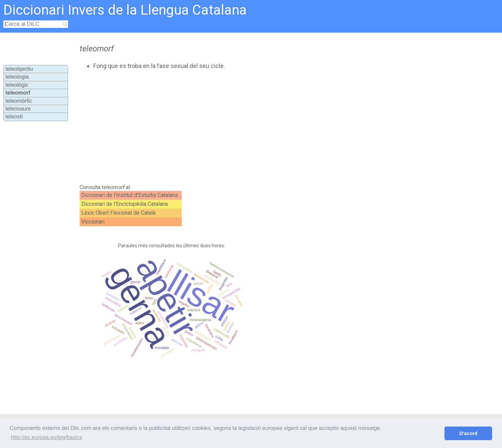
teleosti (14, 117)
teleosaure (18, 109)
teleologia (17, 77)
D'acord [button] (468, 433)
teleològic (17, 85)
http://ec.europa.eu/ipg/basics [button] (46, 437)
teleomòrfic (19, 101)
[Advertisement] (222, 127)
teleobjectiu (19, 69)
